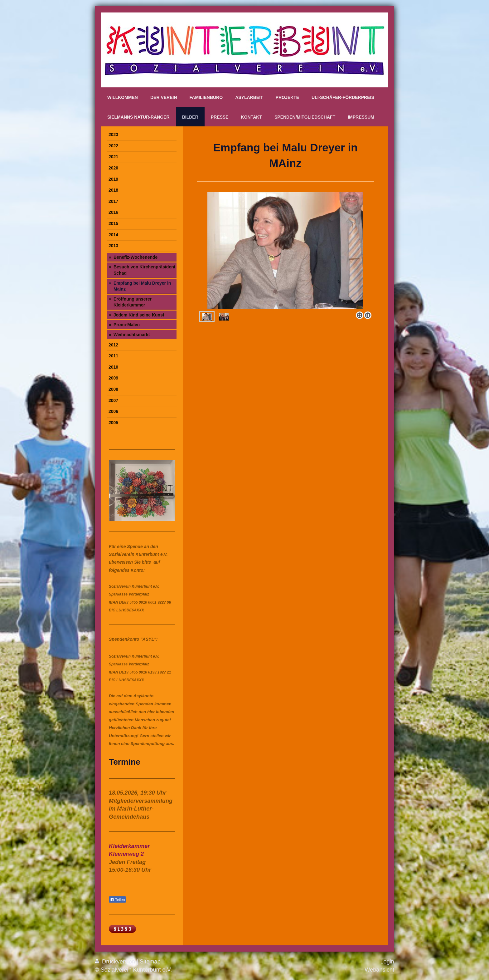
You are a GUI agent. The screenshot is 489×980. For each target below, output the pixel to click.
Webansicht (379, 970)
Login (387, 962)
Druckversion (116, 962)
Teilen (117, 900)
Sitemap (150, 962)
